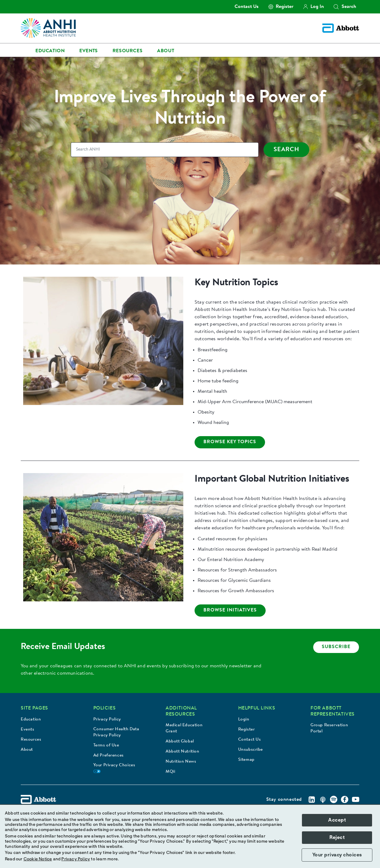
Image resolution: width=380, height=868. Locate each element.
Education (31, 720)
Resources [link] (127, 51)
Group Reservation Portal (329, 728)
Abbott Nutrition (183, 752)
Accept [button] (337, 820)
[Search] (165, 150)
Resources (31, 740)
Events (28, 730)
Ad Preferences (109, 756)
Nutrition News (181, 762)
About (27, 750)
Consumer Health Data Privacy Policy (116, 732)
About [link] (166, 51)
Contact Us (250, 740)
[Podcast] (323, 800)
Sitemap (246, 760)
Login (244, 720)
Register (247, 730)
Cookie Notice (38, 859)
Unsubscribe (251, 750)
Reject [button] (337, 837)
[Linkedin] (312, 800)
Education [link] (50, 51)
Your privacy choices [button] (337, 855)
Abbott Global (180, 742)
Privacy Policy (107, 720)
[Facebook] (345, 800)
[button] (336, 7)
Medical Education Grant (184, 728)
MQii (170, 772)
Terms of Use (106, 746)
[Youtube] (356, 800)
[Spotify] (334, 800)
